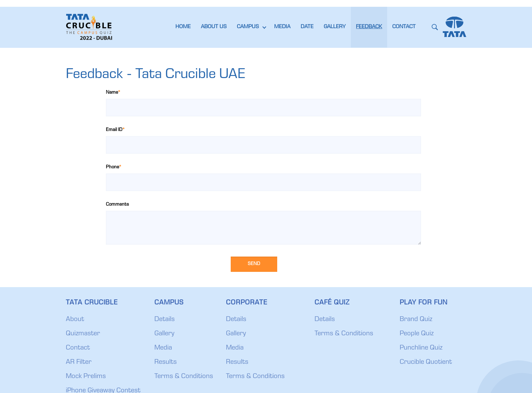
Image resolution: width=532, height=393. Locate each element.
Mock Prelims (86, 377)
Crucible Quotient (426, 362)
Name (113, 93)
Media (163, 348)
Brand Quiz (416, 320)
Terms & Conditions (184, 377)
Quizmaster (83, 334)
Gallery (164, 334)
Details (165, 320)
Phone (113, 167)
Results (166, 362)
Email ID (115, 130)
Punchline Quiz (421, 348)
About (75, 320)
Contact (78, 348)
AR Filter (79, 362)
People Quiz (417, 334)
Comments (117, 205)
